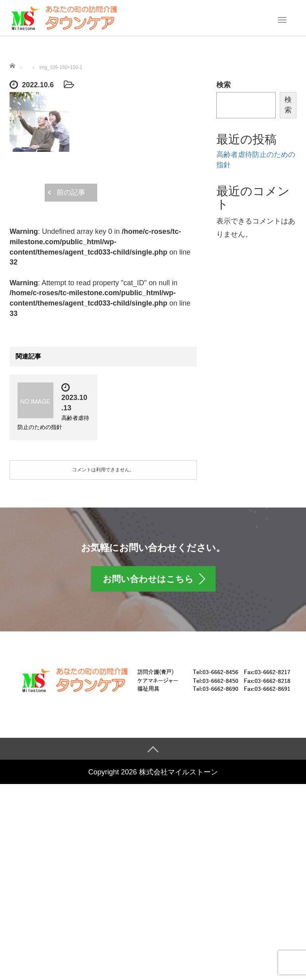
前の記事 (71, 192)
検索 (224, 85)
